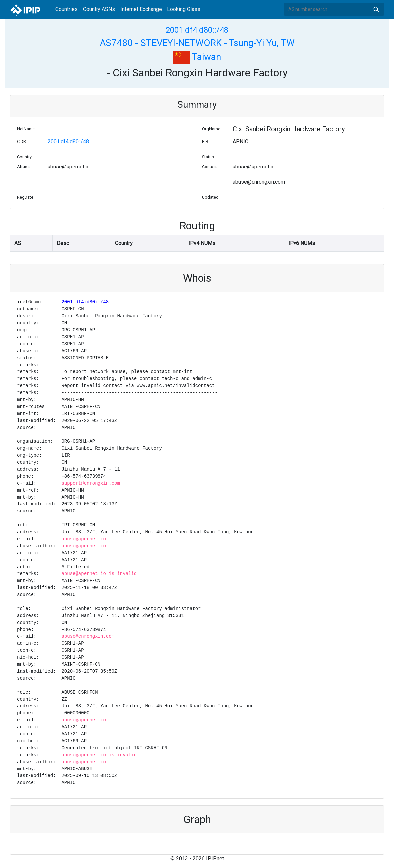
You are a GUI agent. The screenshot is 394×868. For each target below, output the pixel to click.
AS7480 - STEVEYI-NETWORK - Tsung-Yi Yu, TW (197, 43)
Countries (66, 9)
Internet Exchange (141, 9)
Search (376, 9)
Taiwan (197, 57)
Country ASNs (99, 9)
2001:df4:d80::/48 (197, 30)
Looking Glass (184, 9)
